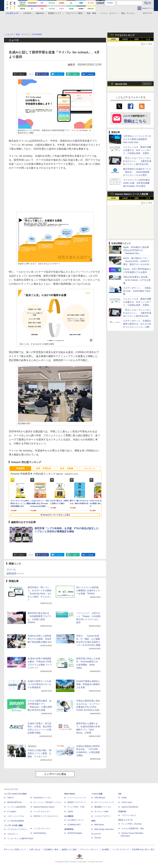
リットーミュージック (77, 798)
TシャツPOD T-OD (76, 807)
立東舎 (70, 812)
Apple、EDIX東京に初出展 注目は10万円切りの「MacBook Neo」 (137, 250)
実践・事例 (91, 13)
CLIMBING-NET (74, 825)
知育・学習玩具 (44, 468)
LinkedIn (90, 74)
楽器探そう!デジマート (77, 802)
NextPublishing (40, 833)
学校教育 (20, 468)
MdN (93, 821)
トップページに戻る (55, 774)
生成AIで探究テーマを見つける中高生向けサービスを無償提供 (39, 684)
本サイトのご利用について (15, 849)
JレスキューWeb (101, 812)
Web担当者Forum (15, 802)
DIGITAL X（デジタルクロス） (46, 816)
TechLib (98, 838)
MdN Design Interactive (104, 829)
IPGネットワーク (126, 820)
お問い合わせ (35, 849)
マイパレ (11, 570)
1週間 (136, 39)
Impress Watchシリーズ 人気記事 (132, 194)
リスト (31, 74)
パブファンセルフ (129, 815)
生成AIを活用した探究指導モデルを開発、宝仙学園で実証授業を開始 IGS (39, 639)
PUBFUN (122, 812)
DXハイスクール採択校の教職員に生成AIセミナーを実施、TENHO (88, 590)
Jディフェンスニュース (104, 802)
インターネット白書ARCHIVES (20, 839)
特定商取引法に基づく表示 (143, 849)
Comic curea (127, 802)
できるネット (13, 834)
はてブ (59, 74)
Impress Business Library (44, 807)
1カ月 (148, 39)
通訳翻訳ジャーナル (103, 807)
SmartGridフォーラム (42, 798)
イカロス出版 (97, 794)
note (75, 74)
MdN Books (99, 825)
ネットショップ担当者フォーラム (47, 802)
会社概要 (105, 849)
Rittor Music (70, 794)
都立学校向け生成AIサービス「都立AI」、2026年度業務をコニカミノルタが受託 (137, 172)
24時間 (125, 39)
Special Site (121, 84)
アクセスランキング (125, 35)
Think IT (11, 798)
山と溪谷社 (69, 816)
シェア (44, 74)
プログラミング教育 (74, 13)
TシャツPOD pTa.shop (131, 824)
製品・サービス (128, 13)
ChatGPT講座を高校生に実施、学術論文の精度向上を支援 (88, 684)
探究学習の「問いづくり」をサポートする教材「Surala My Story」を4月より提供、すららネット (39, 594)
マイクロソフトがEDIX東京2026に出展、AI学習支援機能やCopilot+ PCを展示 (136, 183)
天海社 (124, 798)
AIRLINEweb (100, 798)
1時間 (113, 39)
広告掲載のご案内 (51, 849)
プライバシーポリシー (89, 849)
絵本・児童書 (67, 468)
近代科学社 (69, 829)
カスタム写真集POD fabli (133, 829)
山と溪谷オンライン (76, 820)
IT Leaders (12, 812)
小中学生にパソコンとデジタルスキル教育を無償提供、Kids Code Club (137, 139)
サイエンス (90, 468)
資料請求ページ (15, 574)
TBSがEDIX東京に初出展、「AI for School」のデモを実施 (137, 280)
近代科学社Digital (75, 833)
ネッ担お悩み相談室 (16, 821)
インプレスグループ (121, 849)
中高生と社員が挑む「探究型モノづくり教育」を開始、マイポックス (39, 753)
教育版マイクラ (55, 13)
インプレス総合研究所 (17, 807)
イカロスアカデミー (103, 816)
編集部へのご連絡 (69, 849)
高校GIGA (40, 13)
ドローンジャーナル (16, 816)
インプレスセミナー (42, 812)
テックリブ (96, 834)
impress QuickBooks (130, 807)
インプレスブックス (42, 829)
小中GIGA (27, 13)
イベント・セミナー (109, 13)
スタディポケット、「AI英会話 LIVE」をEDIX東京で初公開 (137, 291)
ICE (120, 794)
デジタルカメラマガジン (17, 829)
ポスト (22, 74)
